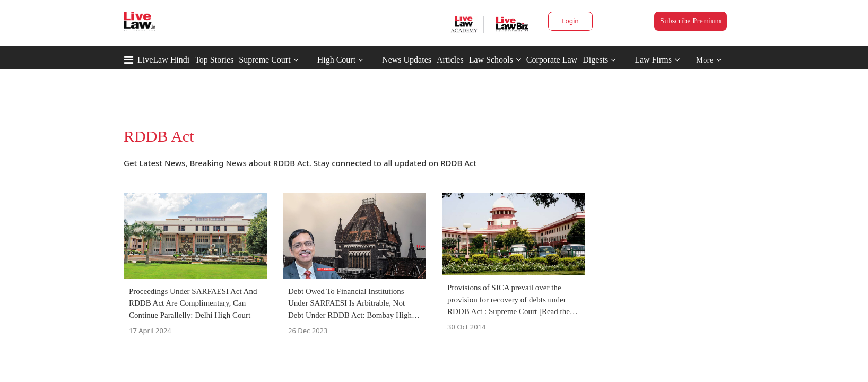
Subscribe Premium (691, 21)
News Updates (407, 60)
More (709, 60)
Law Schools (495, 60)
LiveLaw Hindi (163, 60)
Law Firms (657, 60)
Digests (595, 60)
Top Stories (214, 60)
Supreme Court (264, 60)
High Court (336, 60)
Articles (450, 60)
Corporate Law (552, 60)
